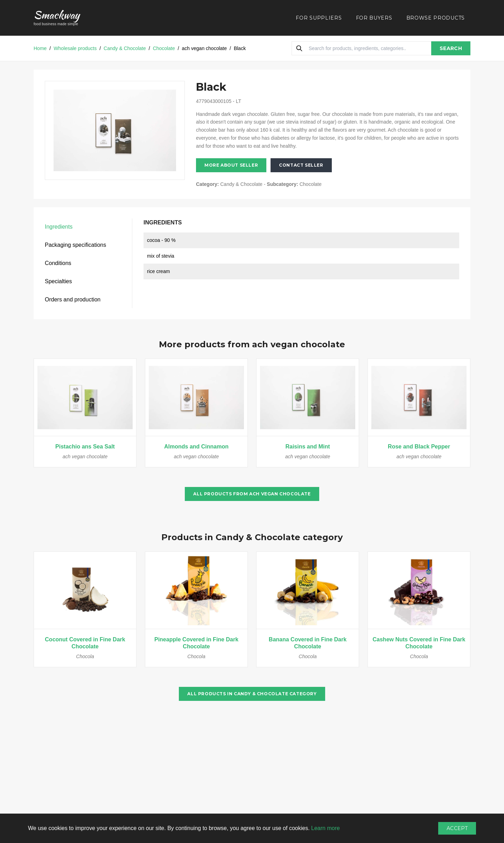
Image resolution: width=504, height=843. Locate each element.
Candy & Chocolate (125, 48)
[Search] (299, 48)
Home (40, 48)
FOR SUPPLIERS (319, 18)
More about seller (231, 165)
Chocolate (164, 48)
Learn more (325, 828)
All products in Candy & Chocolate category (252, 694)
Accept (457, 828)
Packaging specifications (75, 245)
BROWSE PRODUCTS (436, 18)
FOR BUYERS (374, 18)
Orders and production (73, 299)
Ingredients (59, 227)
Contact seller (301, 165)
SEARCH (451, 48)
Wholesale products (75, 48)
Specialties (58, 281)
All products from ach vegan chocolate (252, 494)
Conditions (58, 263)
